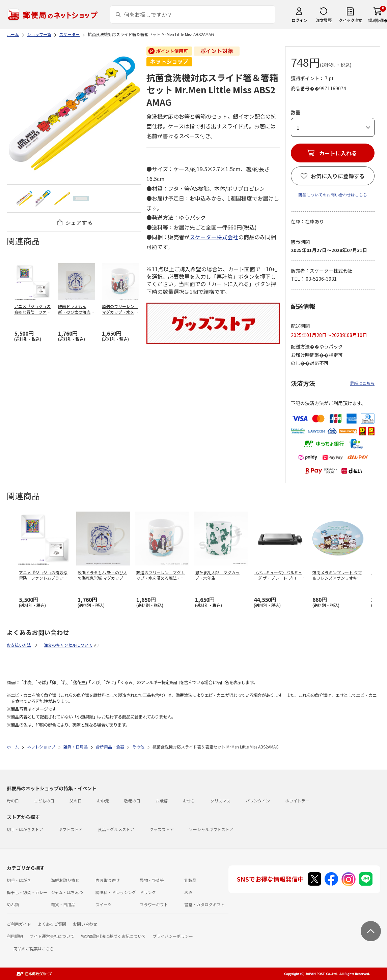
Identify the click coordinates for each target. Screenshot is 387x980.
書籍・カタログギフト (204, 904)
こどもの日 (44, 801)
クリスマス (220, 801)
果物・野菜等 (152, 880)
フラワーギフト (154, 904)
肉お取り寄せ (108, 880)
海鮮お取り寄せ (65, 880)
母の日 (13, 801)
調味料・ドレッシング (116, 892)
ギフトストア (71, 829)
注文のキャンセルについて (68, 645)
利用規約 (15, 936)
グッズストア (162, 829)
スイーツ (104, 904)
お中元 (103, 801)
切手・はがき (19, 880)
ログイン (299, 20)
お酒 (188, 892)
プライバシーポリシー (173, 936)
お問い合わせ (85, 924)
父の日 (76, 801)
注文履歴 (324, 20)
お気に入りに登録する (338, 176)
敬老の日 (132, 801)
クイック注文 (350, 20)
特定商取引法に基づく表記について (113, 936)
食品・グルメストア (116, 829)
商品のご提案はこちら (34, 948)
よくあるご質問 (52, 924)
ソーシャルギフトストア (211, 829)
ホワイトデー (297, 801)
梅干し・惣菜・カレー (27, 892)
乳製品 (190, 880)
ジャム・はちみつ (67, 892)
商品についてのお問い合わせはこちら (333, 195)
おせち (189, 801)
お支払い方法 (19, 645)
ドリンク (148, 892)
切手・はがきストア (25, 829)
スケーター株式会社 (214, 237)
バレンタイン (258, 801)
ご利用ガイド (19, 924)
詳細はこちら (362, 383)
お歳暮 (162, 801)
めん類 (13, 904)
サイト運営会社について (52, 936)
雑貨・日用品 (63, 904)
